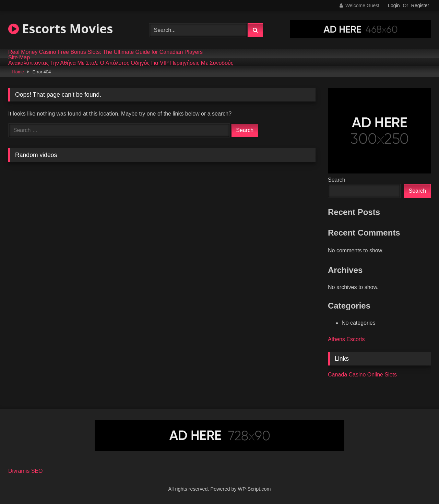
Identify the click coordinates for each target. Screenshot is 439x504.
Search (337, 180)
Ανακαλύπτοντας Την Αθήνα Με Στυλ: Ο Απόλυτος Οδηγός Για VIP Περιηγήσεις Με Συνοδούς (121, 63)
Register (420, 5)
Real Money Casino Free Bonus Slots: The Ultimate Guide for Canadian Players (105, 52)
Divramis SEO (25, 471)
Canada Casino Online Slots (362, 375)
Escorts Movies (61, 29)
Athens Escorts (346, 339)
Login (394, 5)
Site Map (19, 58)
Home (18, 72)
